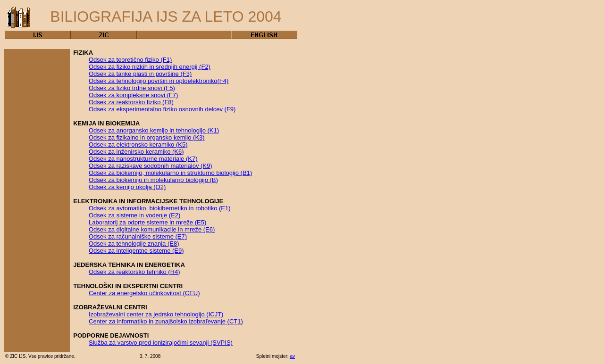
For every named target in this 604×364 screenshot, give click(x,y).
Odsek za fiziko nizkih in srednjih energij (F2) (150, 67)
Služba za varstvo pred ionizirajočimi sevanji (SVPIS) (161, 343)
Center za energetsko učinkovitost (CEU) (144, 293)
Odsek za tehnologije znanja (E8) (134, 244)
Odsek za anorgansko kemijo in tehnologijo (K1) (154, 130)
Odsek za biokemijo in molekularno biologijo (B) (153, 180)
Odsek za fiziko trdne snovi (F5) (132, 88)
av (292, 356)
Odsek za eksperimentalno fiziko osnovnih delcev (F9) (162, 109)
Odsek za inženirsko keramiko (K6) (136, 152)
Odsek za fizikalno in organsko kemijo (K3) (147, 137)
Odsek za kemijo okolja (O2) (127, 187)
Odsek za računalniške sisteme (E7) (138, 236)
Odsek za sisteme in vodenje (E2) (134, 215)
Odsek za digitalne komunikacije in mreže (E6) (152, 229)
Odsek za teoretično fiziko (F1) (130, 60)
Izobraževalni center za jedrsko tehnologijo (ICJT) (156, 314)
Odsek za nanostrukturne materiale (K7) (143, 159)
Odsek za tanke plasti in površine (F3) (140, 74)
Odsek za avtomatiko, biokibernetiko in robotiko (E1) (160, 208)
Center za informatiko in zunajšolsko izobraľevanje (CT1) (166, 321)
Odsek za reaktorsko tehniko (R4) (134, 272)
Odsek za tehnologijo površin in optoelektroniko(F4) (159, 81)
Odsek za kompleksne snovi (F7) (133, 95)
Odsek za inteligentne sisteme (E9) (136, 251)
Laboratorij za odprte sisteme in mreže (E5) (147, 222)
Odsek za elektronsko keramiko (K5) (138, 145)
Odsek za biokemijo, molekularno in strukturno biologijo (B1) (170, 173)
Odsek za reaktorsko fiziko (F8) (131, 102)
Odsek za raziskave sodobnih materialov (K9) (151, 166)
